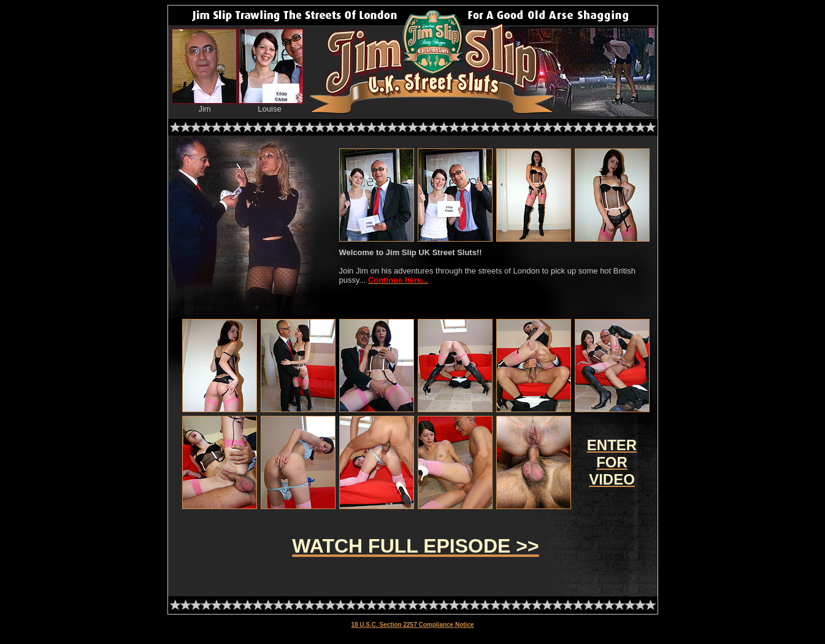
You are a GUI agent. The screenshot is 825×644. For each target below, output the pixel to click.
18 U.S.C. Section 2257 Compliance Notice (412, 625)
